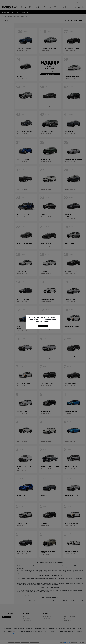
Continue (43, 326)
